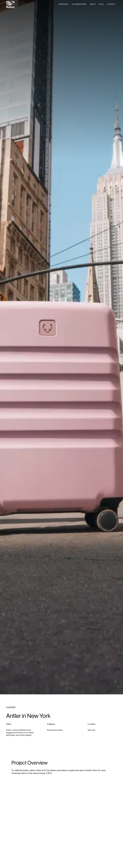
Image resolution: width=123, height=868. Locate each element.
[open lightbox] (61, 821)
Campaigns (63, 4)
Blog (101, 4)
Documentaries (79, 4)
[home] (10, 4)
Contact (111, 4)
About (93, 4)
